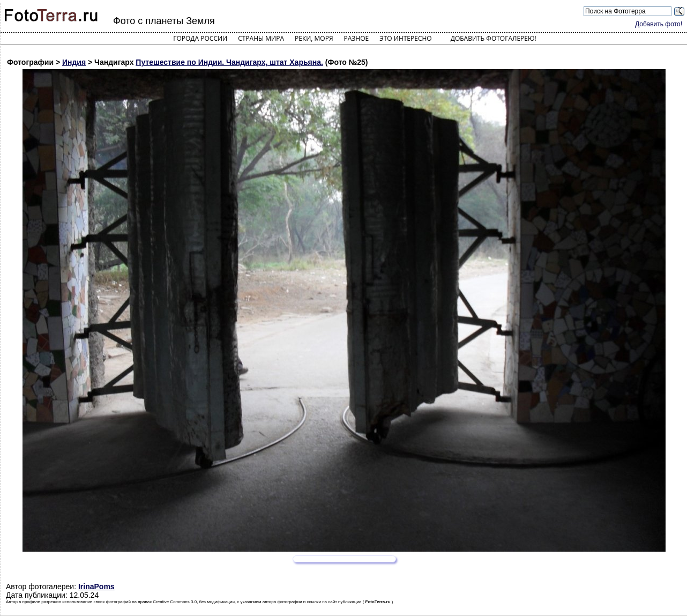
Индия (74, 62)
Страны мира (261, 38)
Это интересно (406, 38)
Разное (357, 38)
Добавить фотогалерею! (494, 38)
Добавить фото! (659, 24)
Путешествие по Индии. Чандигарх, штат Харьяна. (229, 62)
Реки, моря (314, 38)
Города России (200, 38)
